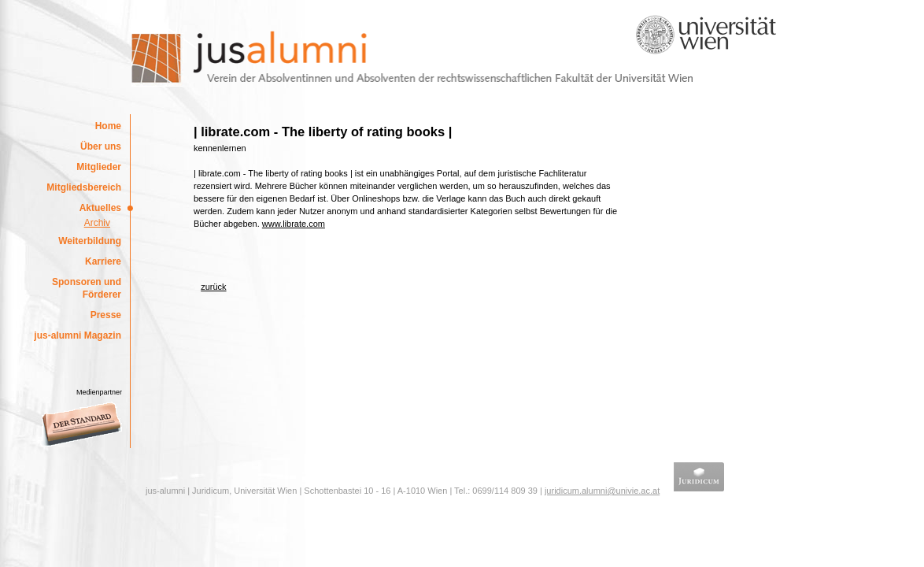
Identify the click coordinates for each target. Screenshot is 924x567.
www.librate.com (294, 224)
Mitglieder (99, 167)
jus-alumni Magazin (78, 335)
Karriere (103, 261)
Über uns (101, 146)
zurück (213, 287)
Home (108, 126)
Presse (106, 315)
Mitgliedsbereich (84, 187)
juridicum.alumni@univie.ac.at (602, 491)
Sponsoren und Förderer (87, 288)
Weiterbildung (90, 241)
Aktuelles (100, 208)
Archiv (97, 223)
